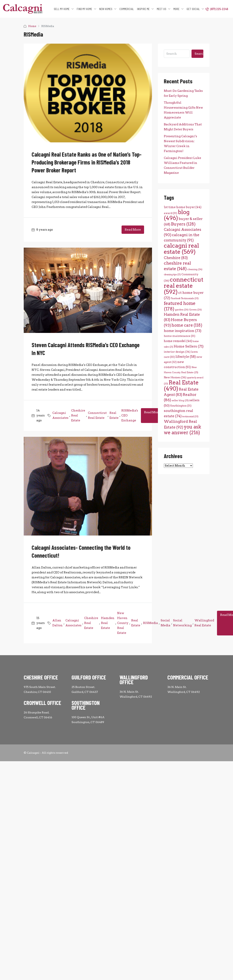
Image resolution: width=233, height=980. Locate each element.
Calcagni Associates (60, 415)
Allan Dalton (58, 623)
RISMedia (150, 623)
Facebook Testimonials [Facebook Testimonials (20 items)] (185, 298)
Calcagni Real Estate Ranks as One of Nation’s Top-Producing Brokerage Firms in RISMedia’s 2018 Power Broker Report (87, 162)
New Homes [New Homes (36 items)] (175, 377)
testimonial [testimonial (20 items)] (190, 417)
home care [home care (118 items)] (187, 325)
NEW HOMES (106, 9)
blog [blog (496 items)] (177, 215)
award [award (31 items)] (171, 213)
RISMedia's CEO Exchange (130, 415)
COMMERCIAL (127, 9)
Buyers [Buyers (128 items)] (183, 224)
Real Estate (114, 415)
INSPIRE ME (143, 9)
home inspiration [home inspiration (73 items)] (183, 331)
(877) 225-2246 (217, 9)
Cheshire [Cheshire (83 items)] (176, 258)
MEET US (161, 9)
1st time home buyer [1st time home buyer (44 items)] (183, 207)
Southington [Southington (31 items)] (181, 406)
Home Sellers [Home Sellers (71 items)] (189, 346)
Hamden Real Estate (108, 623)
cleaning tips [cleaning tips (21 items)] (172, 275)
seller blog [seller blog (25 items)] (180, 400)
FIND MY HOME (84, 9)
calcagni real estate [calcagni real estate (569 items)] (181, 249)
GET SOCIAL (193, 9)
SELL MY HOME (62, 9)
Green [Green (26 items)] (195, 310)
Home (32, 26)
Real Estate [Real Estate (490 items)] (181, 386)
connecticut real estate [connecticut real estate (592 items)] (184, 286)
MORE (176, 9)
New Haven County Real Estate (123, 623)
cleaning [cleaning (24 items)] (195, 269)
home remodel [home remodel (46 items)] (178, 341)
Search (199, 54)
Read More (133, 230)
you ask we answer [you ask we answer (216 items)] (183, 430)
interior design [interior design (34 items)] (177, 352)
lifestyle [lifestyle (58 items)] (186, 357)
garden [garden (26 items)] (182, 310)
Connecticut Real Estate (97, 415)
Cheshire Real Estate (78, 415)
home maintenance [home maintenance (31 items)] (180, 336)
